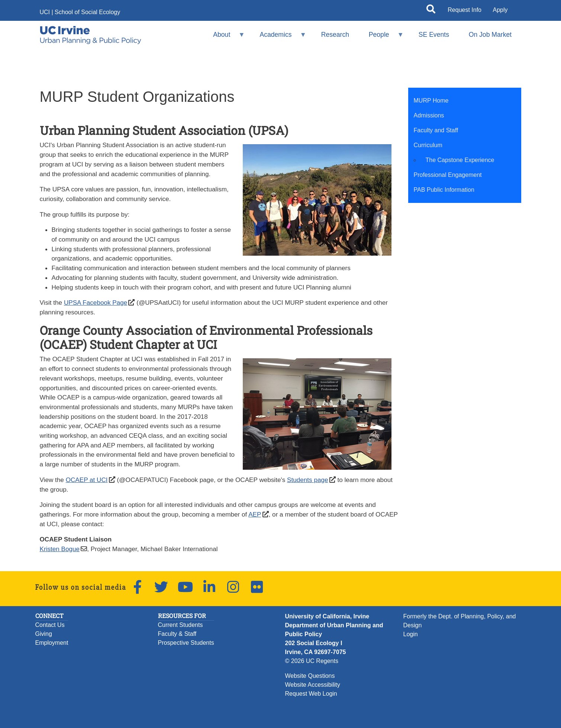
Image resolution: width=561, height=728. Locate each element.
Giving (44, 634)
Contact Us (50, 625)
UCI (45, 12)
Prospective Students (186, 643)
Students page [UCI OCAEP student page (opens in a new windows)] (307, 480)
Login (411, 634)
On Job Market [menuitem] (490, 35)
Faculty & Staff (177, 634)
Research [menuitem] (335, 35)
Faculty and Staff (436, 130)
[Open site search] (431, 10)
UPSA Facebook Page (96, 302)
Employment (52, 643)
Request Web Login (311, 694)
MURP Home (431, 101)
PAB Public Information (444, 190)
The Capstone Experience (460, 160)
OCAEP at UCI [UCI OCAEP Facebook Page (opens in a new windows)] (87, 480)
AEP (255, 514)
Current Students (180, 625)
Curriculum (428, 145)
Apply (500, 10)
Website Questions (310, 676)
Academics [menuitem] (278, 38)
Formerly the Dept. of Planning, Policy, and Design (460, 621)
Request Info (465, 10)
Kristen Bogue (60, 549)
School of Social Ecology (87, 12)
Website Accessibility (313, 685)
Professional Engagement (448, 175)
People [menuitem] (381, 38)
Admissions (429, 115)
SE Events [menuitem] (434, 35)
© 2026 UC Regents (312, 661)
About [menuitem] (224, 38)
